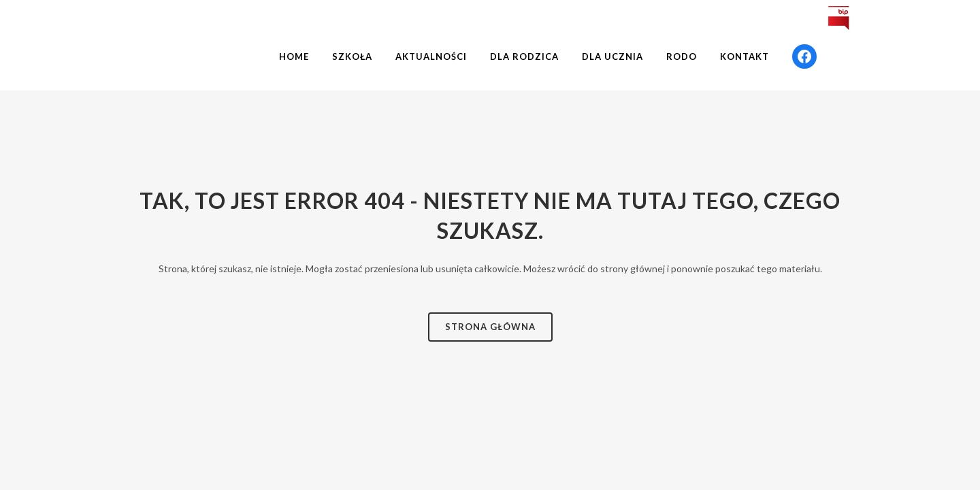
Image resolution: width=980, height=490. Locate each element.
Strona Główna (490, 327)
